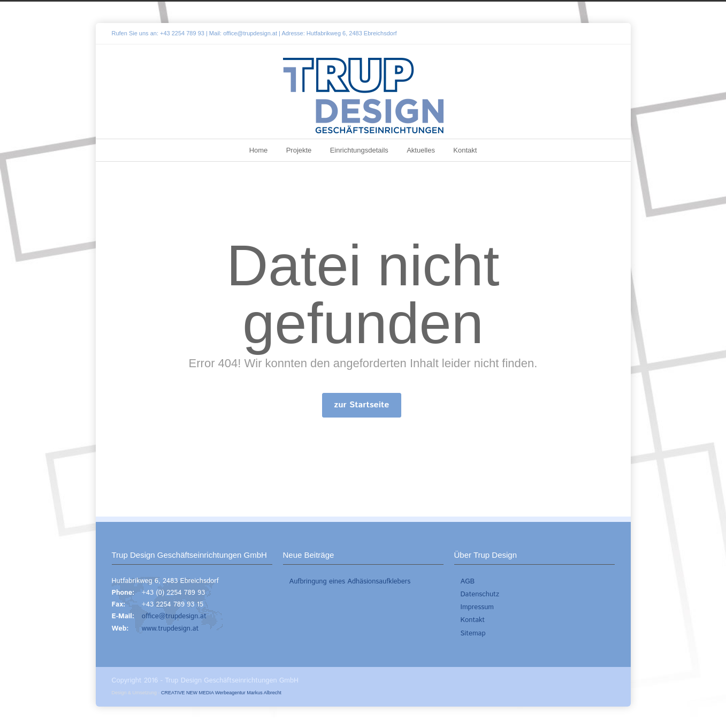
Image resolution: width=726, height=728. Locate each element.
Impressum (477, 607)
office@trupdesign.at (250, 33)
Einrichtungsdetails (359, 150)
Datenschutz (480, 594)
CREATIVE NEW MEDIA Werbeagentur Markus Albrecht (221, 693)
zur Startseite (362, 405)
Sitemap (473, 634)
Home (259, 150)
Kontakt (465, 150)
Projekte (299, 150)
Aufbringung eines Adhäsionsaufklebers (350, 582)
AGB (468, 582)
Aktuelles (421, 150)
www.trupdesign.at (170, 629)
